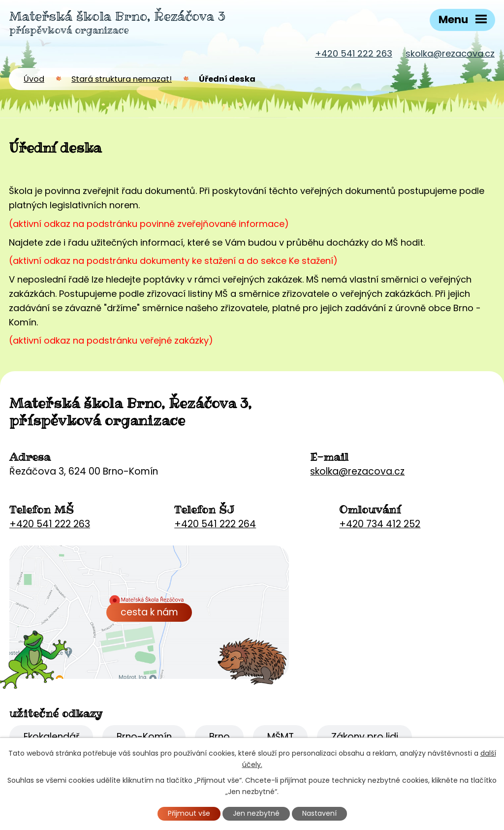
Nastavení (319, 813)
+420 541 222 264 (215, 524)
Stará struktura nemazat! (122, 79)
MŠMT (281, 737)
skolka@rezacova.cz (450, 53)
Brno (220, 737)
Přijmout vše (189, 813)
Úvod (34, 79)
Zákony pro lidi (365, 737)
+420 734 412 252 (380, 524)
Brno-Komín (144, 737)
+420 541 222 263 (354, 53)
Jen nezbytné (256, 813)
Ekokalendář (51, 737)
